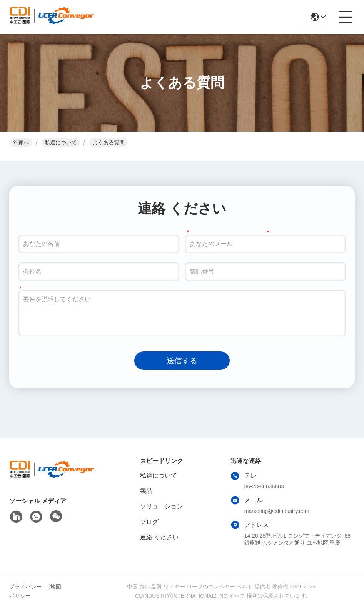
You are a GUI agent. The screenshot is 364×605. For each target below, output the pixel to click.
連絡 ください (159, 537)
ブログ (149, 522)
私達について (61, 142)
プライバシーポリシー (25, 591)
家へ (21, 142)
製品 (146, 491)
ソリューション (162, 506)
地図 (56, 587)
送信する (182, 361)
